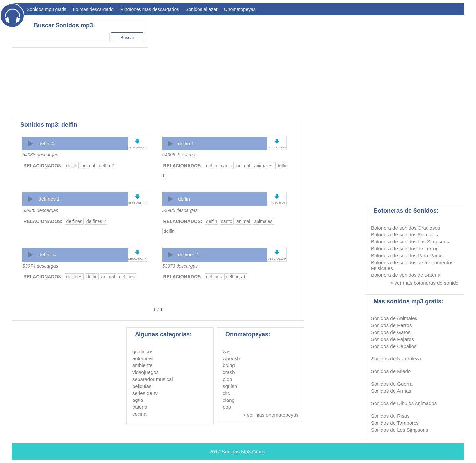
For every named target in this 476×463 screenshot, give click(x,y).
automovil (143, 358)
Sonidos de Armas (391, 391)
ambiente (142, 365)
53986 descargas (40, 210)
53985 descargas (180, 210)
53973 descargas (180, 266)
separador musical (153, 379)
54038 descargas (40, 155)
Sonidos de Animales (394, 318)
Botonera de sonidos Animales (404, 235)
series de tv (145, 393)
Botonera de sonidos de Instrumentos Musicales (412, 265)
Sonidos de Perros (391, 325)
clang (229, 400)
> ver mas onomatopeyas (271, 415)
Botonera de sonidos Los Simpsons (410, 242)
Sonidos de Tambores (395, 423)
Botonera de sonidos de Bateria (406, 275)
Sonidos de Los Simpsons (399, 430)
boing (229, 365)
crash (229, 372)
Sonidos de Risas (390, 416)
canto (227, 166)
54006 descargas (180, 155)
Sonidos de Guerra (392, 384)
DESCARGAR (137, 147)
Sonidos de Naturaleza (396, 359)
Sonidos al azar (201, 9)
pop (227, 407)
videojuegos (145, 372)
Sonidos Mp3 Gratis (244, 452)
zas (227, 351)
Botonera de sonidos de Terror (404, 249)
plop (227, 379)
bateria (140, 407)
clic (226, 393)
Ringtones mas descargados (150, 9)
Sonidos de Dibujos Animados (404, 403)
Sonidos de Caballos (394, 346)
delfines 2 (49, 199)
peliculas (142, 386)
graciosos (143, 351)
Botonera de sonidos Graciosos (405, 228)
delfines (74, 221)
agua (138, 400)
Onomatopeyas (240, 9)
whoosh (231, 358)
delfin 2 (46, 143)
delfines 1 (189, 254)
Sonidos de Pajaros (392, 339)
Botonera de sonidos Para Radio (407, 255)
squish (230, 386)
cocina (139, 414)
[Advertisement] (344, 65)
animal (88, 166)
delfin (72, 166)
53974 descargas (40, 266)
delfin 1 (186, 143)
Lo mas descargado (93, 9)
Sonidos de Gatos (391, 332)
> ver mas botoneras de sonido (424, 283)
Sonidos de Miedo (391, 371)
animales (263, 166)
